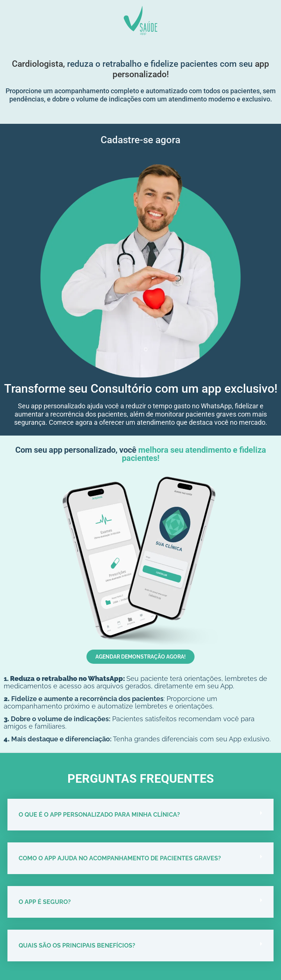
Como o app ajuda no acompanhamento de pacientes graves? (120, 858)
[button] (140, 815)
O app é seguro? (45, 902)
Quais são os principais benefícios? (77, 946)
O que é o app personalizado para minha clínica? (99, 815)
